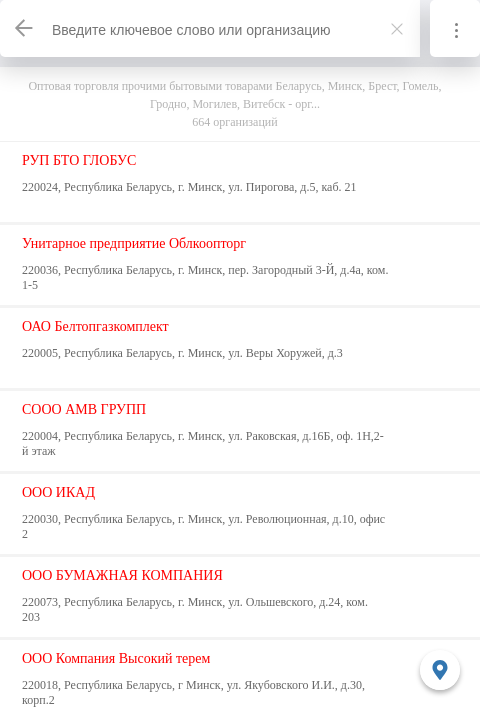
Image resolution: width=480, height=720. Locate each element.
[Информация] (455, 28)
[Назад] (25, 28)
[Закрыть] (397, 29)
